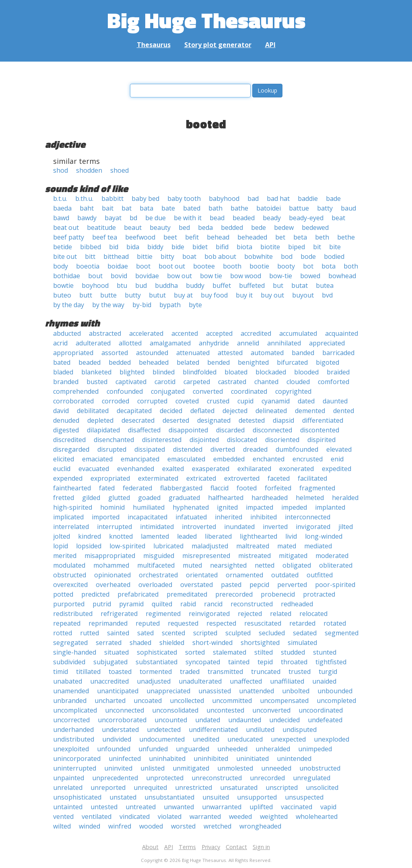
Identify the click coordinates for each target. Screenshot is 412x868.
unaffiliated (287, 681)
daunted (335, 401)
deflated (202, 411)
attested (230, 353)
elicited (64, 459)
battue (299, 208)
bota (329, 266)
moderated (332, 556)
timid (61, 672)
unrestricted (194, 787)
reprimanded (108, 623)
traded (190, 672)
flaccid (219, 488)
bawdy (87, 218)
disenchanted (114, 440)
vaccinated (297, 807)
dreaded (255, 449)
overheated (113, 585)
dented (344, 411)
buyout (303, 295)
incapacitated (147, 517)
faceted (279, 478)
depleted (100, 420)
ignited (227, 507)
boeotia (88, 266)
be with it (188, 218)
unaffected (246, 681)
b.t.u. (60, 198)
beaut (133, 227)
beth (322, 237)
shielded (172, 643)
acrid (60, 343)
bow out (179, 276)
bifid (222, 247)
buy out (272, 295)
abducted (67, 333)
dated (306, 401)
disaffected (144, 430)
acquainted (342, 333)
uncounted (171, 720)
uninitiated (252, 758)
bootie (259, 266)
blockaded (271, 372)
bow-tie (281, 276)
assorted (115, 353)
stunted (325, 652)
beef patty (69, 237)
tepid (265, 662)
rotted (63, 633)
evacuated (94, 469)
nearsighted (228, 565)
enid (337, 459)
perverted (292, 585)
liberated (218, 536)
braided (338, 372)
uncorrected (71, 720)
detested (252, 420)
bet (280, 237)
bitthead (116, 256)
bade (333, 198)
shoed (119, 170)
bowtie (63, 285)
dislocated (242, 440)
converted (208, 391)
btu (122, 285)
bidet (200, 247)
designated (214, 420)
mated (287, 546)
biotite (270, 247)
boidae (118, 266)
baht (87, 208)
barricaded (338, 353)
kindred (90, 536)
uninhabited (167, 758)
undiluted (260, 730)
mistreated (254, 556)
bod (287, 256)
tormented (156, 672)
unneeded (276, 768)
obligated (297, 565)
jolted (62, 536)
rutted (90, 633)
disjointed (204, 440)
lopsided (89, 546)
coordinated (249, 391)
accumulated (298, 333)
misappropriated (110, 556)
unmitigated (191, 768)
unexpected (288, 739)
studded (293, 652)
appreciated (327, 343)
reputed (148, 623)
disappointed (188, 430)
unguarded (193, 749)
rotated (335, 623)
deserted (176, 420)
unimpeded (315, 749)
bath (215, 208)
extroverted (242, 478)
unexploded (332, 739)
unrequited (150, 787)
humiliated (149, 507)
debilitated (93, 411)
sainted (118, 633)
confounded (125, 391)
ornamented (244, 575)
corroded (115, 401)
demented (310, 411)
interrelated (71, 527)
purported (69, 604)
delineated (271, 411)
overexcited (70, 585)
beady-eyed (306, 218)
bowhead (342, 276)
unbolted (296, 691)
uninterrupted (75, 768)
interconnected (308, 517)
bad (253, 198)
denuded (66, 420)
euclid (62, 469)
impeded (294, 507)
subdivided (69, 662)
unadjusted (154, 681)
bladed (63, 372)
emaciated (97, 459)
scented (173, 633)
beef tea (105, 237)
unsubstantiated (169, 797)
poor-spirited (335, 585)
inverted (275, 527)
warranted (205, 816)
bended (218, 362)
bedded (232, 227)
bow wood (246, 276)
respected (221, 623)
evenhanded (136, 469)
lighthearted (259, 536)
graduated (184, 498)
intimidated (157, 527)
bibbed (91, 247)
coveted (187, 401)
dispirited (321, 440)
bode (308, 256)
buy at (183, 295)
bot (308, 266)
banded (303, 353)
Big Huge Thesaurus (206, 20)
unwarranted (222, 807)
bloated (236, 372)
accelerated (146, 333)
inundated (239, 527)
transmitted (225, 672)
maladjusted (210, 546)
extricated (201, 478)
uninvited (118, 768)
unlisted (152, 768)
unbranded (70, 701)
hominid (112, 507)
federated (137, 488)
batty (325, 208)
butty (133, 295)
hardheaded (270, 498)
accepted (219, 333)
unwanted (179, 807)
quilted (162, 604)
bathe (239, 208)
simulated (302, 643)
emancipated (140, 459)
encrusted (308, 459)
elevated (339, 449)
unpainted (69, 778)
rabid (188, 604)
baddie (308, 198)
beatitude (101, 227)
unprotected (165, 778)
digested (66, 430)
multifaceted (156, 565)
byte (195, 305)
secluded (272, 633)
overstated (197, 585)
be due (156, 218)
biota (244, 247)
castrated (232, 382)
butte (108, 295)
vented (63, 816)
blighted (132, 372)
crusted (218, 401)
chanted (266, 382)
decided (171, 411)
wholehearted (317, 816)
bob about (220, 256)
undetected (164, 730)
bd (133, 218)
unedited (206, 739)
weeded (240, 816)
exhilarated (254, 469)
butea (325, 285)
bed (184, 227)
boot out (172, 266)
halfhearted (226, 498)
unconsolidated (175, 710)
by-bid (142, 305)
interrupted (114, 527)
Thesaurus (154, 45)
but (278, 285)
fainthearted (72, 488)
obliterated (336, 565)
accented (185, 333)
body (61, 266)
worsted (183, 826)
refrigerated (119, 614)
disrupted (112, 449)
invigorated (313, 527)
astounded (152, 353)
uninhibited (211, 758)
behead (218, 237)
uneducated (245, 739)
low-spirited (127, 546)
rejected (250, 614)
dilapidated (103, 430)
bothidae (67, 276)
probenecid (278, 594)
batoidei (269, 208)
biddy (155, 247)
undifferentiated (213, 730)
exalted (173, 469)
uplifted (261, 807)
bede (259, 227)
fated (107, 488)
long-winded (324, 536)
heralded (345, 498)
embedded (229, 459)
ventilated (97, 816)
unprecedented (115, 778)
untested (104, 807)
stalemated (230, 652)
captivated (131, 382)
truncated (266, 672)
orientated (202, 575)
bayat (113, 218)
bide (178, 247)
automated (267, 353)
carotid (165, 382)
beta (300, 237)
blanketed (96, 372)
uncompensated (284, 701)
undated (208, 720)
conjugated (168, 391)
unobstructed (320, 768)
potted (63, 594)
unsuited (216, 797)
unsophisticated (77, 797)
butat (300, 285)
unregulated (312, 778)
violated (170, 816)
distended (188, 449)
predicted (95, 594)
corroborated (73, 401)
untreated (141, 807)
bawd (61, 218)
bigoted (328, 362)
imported (106, 517)
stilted (264, 652)
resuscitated (263, 623)
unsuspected (304, 797)
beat (338, 218)
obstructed (70, 575)
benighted (253, 362)
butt (86, 295)
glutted (119, 498)
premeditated (187, 594)
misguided (159, 556)
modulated (69, 565)
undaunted (245, 720)
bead (217, 218)
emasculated (186, 459)
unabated (68, 681)
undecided (284, 720)
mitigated (293, 556)
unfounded (114, 749)
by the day (69, 305)
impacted (260, 507)
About (150, 847)
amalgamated (170, 343)
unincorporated (77, 758)
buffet (222, 285)
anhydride (214, 343)
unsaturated (239, 787)
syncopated (203, 662)
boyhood (95, 285)
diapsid (283, 420)
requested (183, 623)
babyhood (224, 198)
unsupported (257, 797)
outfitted (320, 575)
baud (348, 208)
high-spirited (73, 507)
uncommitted (232, 701)
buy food (214, 295)
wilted (62, 826)
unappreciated (168, 691)
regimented (163, 614)
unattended (256, 691)
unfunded (153, 749)
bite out (65, 256)
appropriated (73, 353)
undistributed (74, 739)
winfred (120, 826)
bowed (310, 276)
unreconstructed (217, 778)
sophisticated (157, 652)
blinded (164, 372)
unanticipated (118, 691)
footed (247, 488)
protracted (319, 594)
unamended (71, 691)
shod (61, 170)
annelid (248, 343)
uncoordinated (321, 710)
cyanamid (276, 401)
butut (157, 295)
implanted (330, 507)
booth (232, 266)
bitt (90, 256)
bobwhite (259, 256)
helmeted (310, 498)
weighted (274, 816)
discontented (320, 430)
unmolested (235, 768)
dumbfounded (297, 449)
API (270, 45)
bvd (327, 295)
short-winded (212, 643)
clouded (298, 382)
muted (192, 565)
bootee (204, 266)
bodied (334, 256)
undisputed (300, 730)
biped (297, 247)
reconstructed (252, 604)
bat (127, 208)
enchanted (269, 459)
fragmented (317, 488)
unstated (123, 797)
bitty (167, 256)
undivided (117, 739)
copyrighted (293, 391)
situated (116, 652)
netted (265, 565)
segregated (70, 643)
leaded (187, 536)
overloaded (155, 585)
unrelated (68, 787)
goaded (149, 498)
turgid (328, 672)
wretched (217, 826)
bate (168, 208)
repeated (67, 623)
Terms (187, 847)
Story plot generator (218, 45)
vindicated (135, 816)
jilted (346, 527)
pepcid (259, 585)
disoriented (282, 440)
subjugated (110, 662)
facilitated (312, 478)
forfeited (278, 488)
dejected (235, 411)
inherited (229, 517)
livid (291, 536)
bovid (119, 276)
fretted (64, 498)
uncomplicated (75, 710)
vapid (328, 807)
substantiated (157, 662)
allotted (130, 343)
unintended (294, 758)
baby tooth (184, 198)
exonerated (297, 469)
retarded (302, 623)
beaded (244, 218)
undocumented (162, 739)
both (351, 266)
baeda (62, 208)
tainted (239, 662)
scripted (205, 633)
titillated (88, 672)
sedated (305, 633)
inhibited (264, 517)
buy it (244, 295)
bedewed (315, 227)
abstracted (105, 333)
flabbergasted (181, 488)
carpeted (197, 382)
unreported (108, 787)
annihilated (284, 343)
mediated (318, 546)
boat (189, 256)
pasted (231, 585)
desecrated (138, 420)
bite (335, 247)
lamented (155, 536)
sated (145, 633)
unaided (324, 681)
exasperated (211, 469)
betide (63, 247)
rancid (213, 604)
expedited (337, 469)
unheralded (273, 749)
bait (108, 208)
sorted (195, 652)
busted (97, 382)
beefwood (140, 237)
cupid (245, 401)
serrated (109, 643)
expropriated (110, 478)
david (61, 411)
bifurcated (292, 362)
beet (170, 237)
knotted (121, 536)
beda (205, 227)
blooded (306, 372)
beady (272, 218)
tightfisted (331, 662)
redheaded (297, 604)
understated (120, 730)
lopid (61, 546)
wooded (151, 826)
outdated (285, 575)
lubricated (168, 546)
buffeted (252, 285)
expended (68, 478)
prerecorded (234, 594)
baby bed (145, 198)
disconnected (272, 430)
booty (286, 266)
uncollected (187, 701)
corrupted (152, 401)
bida (133, 247)
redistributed (73, 614)
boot (143, 266)
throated (294, 662)
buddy (195, 285)
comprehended (76, 391)
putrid (102, 604)
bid (114, 247)
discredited (69, 440)
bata (146, 208)
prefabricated (138, 594)
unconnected (125, 710)
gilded (91, 498)
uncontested (225, 710)
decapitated (134, 411)
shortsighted (260, 643)
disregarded (71, 449)
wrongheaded (260, 826)
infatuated (191, 517)
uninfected (125, 758)
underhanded (73, 730)
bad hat (278, 198)
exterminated (158, 478)
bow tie (211, 276)
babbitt (112, 198)
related (281, 614)
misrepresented (206, 556)
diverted (223, 449)
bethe (346, 237)
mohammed (111, 565)
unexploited (71, 749)
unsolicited (322, 787)
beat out (66, 227)
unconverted (271, 710)
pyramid (131, 604)
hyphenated (191, 507)
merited (65, 556)
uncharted (110, 701)
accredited (256, 333)
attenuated (193, 353)
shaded (140, 643)
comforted (334, 382)
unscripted (282, 787)
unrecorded (267, 778)
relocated (313, 614)
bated (192, 208)
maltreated (253, 546)
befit (192, 237)
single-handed (75, 652)
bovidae (147, 276)
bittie (145, 256)
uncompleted (336, 701)
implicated (68, 517)
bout (95, 276)
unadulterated (200, 681)
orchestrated (158, 575)
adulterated (93, 343)
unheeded (232, 749)
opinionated (112, 575)
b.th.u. (84, 198)
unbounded (335, 691)
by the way (108, 305)
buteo (62, 295)
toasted (120, 672)
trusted (300, 672)
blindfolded (200, 372)
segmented (342, 633)
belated (188, 362)
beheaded (252, 237)
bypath (170, 305)
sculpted (238, 633)
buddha (166, 285)
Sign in (261, 847)
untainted (68, 807)
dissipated (150, 449)
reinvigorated (209, 614)
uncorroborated (122, 720)
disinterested (162, 440)
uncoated (148, 701)
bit (317, 247)
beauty (160, 227)
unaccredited (109, 681)
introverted (199, 527)
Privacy (211, 847)
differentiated (323, 420)
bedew (284, 227)
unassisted (215, 691)
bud (141, 285)
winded (90, 826)
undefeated (325, 720)
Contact (236, 847)
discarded (230, 430)
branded (66, 382)
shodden (89, 170)
